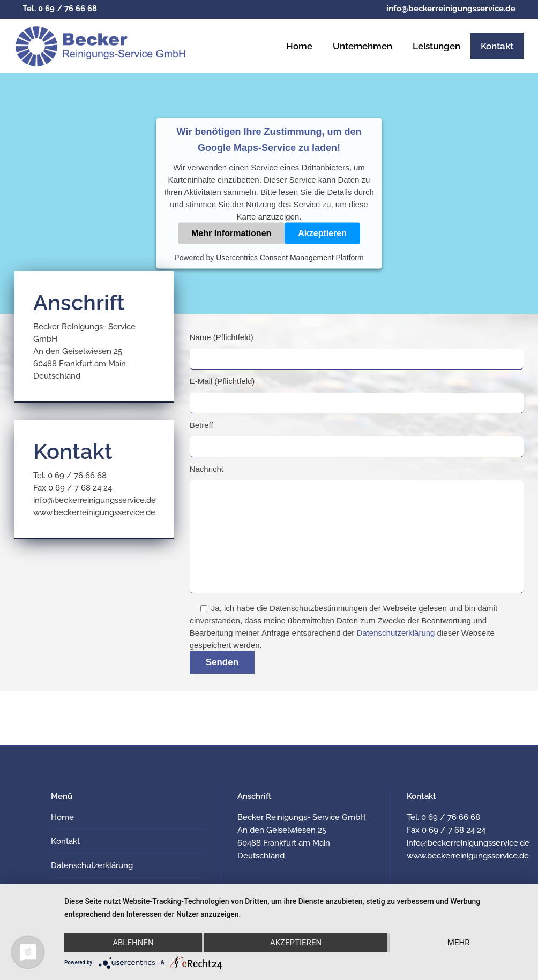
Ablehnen (133, 943)
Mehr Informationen (231, 233)
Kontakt (65, 841)
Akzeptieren (322, 233)
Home (62, 817)
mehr (459, 943)
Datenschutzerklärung (396, 633)
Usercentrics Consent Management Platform (290, 258)
